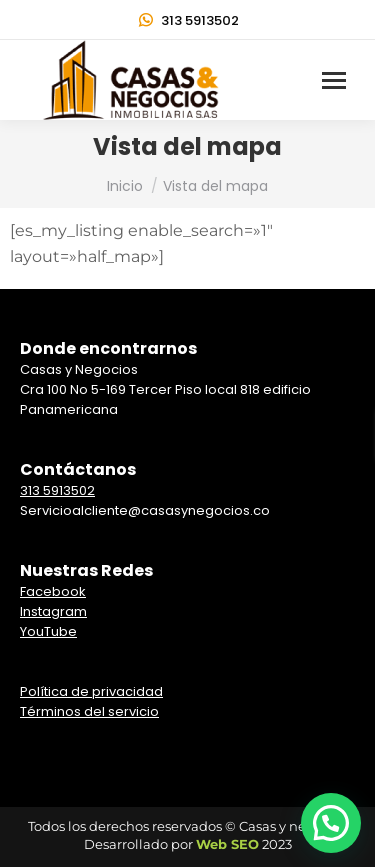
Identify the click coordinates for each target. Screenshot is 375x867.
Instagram (53, 611)
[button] (331, 823)
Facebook (53, 591)
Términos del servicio (89, 711)
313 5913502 (188, 20)
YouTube (48, 631)
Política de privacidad (91, 691)
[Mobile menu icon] (334, 80)
